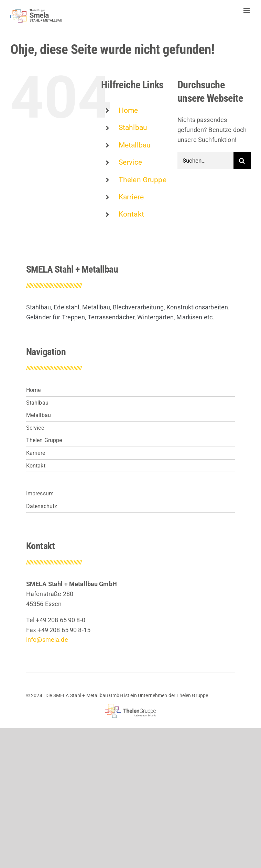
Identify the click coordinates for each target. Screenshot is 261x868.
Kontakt (131, 214)
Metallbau (135, 145)
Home (128, 110)
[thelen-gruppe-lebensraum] (130, 707)
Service (130, 162)
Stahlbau (133, 128)
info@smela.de (47, 640)
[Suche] (242, 161)
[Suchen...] (205, 161)
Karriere (131, 197)
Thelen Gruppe (143, 180)
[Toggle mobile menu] (247, 10)
